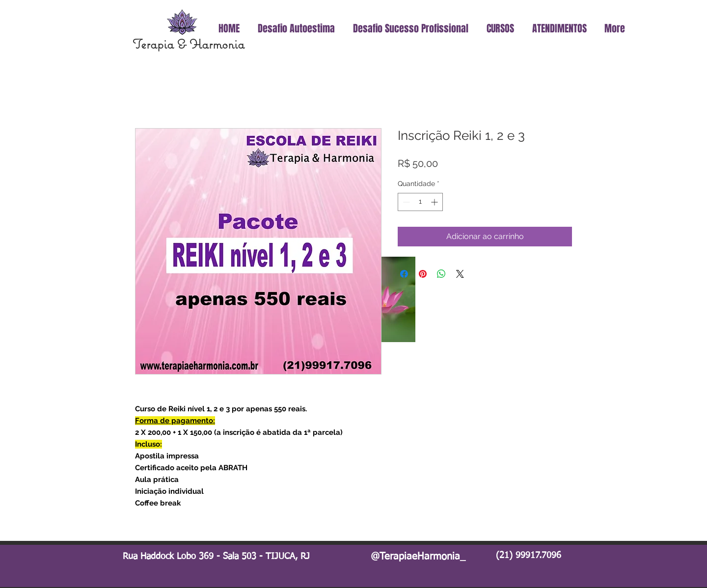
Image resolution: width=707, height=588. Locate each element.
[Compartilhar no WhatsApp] (441, 274)
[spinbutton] (420, 202)
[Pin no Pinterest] (423, 274)
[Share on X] (460, 274)
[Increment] (435, 202)
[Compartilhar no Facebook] (404, 274)
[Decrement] (405, 202)
